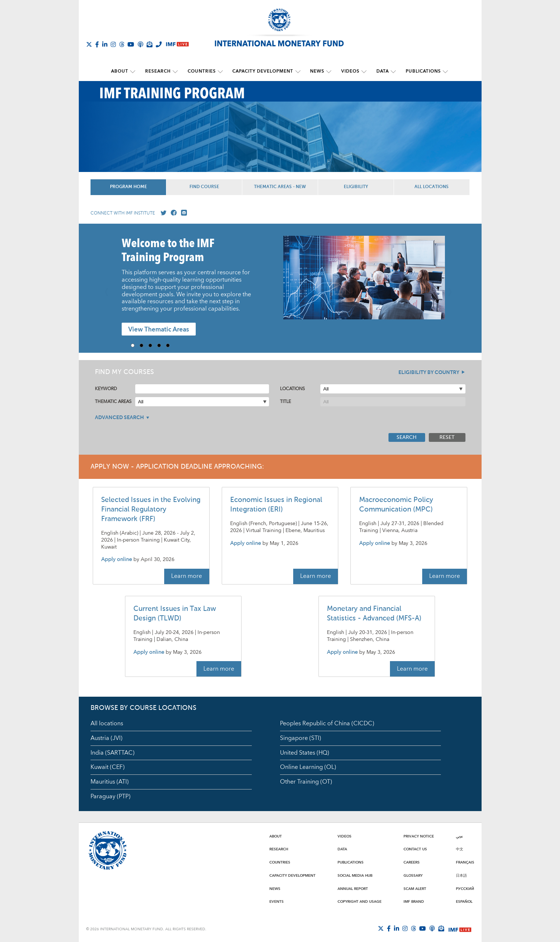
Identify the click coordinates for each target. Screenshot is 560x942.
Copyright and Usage (360, 902)
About (122, 71)
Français (465, 862)
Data (381, 71)
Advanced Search (119, 418)
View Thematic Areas (159, 329)
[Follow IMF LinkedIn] (105, 44)
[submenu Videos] (363, 72)
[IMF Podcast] (140, 44)
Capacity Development (263, 71)
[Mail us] (183, 213)
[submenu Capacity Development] (298, 72)
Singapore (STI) (301, 738)
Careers (412, 862)
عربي (459, 836)
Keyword (106, 388)
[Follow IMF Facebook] (97, 44)
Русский (465, 888)
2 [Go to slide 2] (144, 345)
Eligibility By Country (429, 373)
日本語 (461, 875)
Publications (421, 71)
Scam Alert (415, 888)
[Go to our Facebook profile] (172, 213)
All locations (107, 723)
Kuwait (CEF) (108, 767)
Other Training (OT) (306, 782)
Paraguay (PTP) (110, 796)
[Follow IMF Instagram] (113, 44)
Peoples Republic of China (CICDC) (327, 723)
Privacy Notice (419, 836)
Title (285, 401)
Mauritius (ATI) (110, 782)
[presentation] (364, 281)
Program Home (128, 187)
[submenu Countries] (221, 72)
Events (277, 902)
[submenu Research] (177, 72)
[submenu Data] (391, 72)
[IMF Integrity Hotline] (159, 44)
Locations (292, 388)
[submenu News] (328, 72)
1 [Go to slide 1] (135, 345)
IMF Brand (414, 902)
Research (159, 71)
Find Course (204, 187)
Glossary (413, 875)
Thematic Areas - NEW (280, 187)
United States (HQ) (305, 752)
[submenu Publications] (443, 72)
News (317, 71)
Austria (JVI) (106, 738)
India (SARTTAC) (113, 752)
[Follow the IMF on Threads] (122, 44)
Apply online (117, 560)
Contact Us (415, 849)
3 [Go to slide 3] (153, 345)
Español (464, 902)
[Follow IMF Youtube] (131, 44)
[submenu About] (135, 72)
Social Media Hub (355, 875)
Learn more (187, 576)
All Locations (432, 187)
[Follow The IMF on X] (89, 44)
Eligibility (356, 187)
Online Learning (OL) (308, 767)
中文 (460, 849)
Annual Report (353, 888)
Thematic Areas (113, 401)
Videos (349, 71)
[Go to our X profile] (162, 213)
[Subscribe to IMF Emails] (150, 44)
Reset (447, 437)
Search (407, 437)
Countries (202, 71)
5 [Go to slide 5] (170, 345)
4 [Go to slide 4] (162, 345)
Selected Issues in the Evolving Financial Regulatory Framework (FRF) (151, 510)
